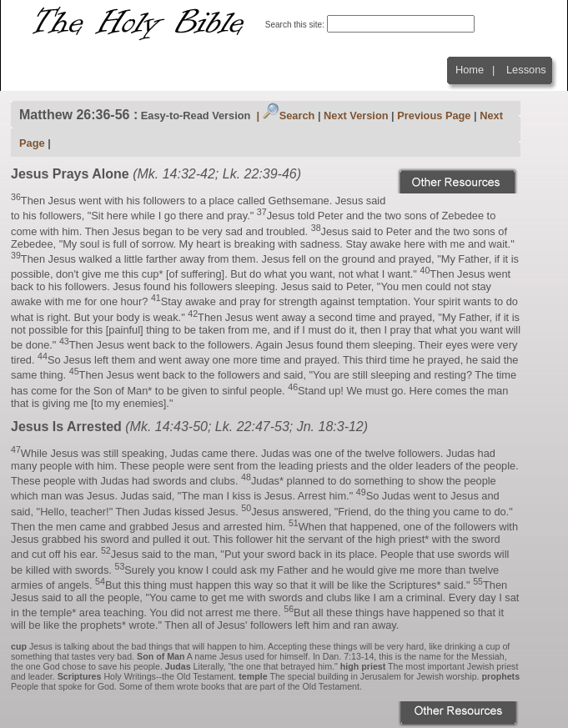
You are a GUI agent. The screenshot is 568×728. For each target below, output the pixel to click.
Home (470, 70)
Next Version (356, 115)
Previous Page (434, 115)
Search (289, 115)
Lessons (526, 70)
